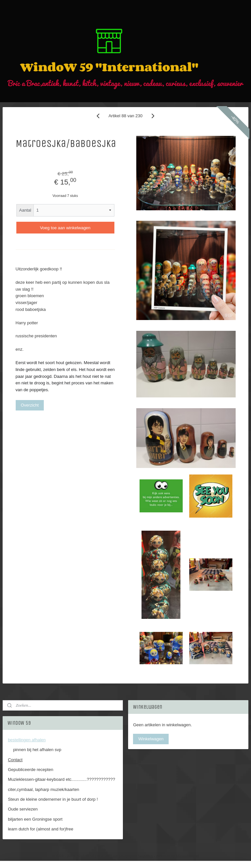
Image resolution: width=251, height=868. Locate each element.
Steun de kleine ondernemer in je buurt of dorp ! (53, 799)
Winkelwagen (151, 739)
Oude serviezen (23, 809)
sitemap (104, 856)
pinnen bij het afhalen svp (37, 750)
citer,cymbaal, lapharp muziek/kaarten (43, 789)
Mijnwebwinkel (187, 856)
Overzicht (30, 405)
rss (115, 856)
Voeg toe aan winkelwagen (65, 228)
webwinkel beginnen (137, 856)
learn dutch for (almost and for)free (41, 829)
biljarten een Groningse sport (35, 819)
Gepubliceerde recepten (31, 770)
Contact (15, 760)
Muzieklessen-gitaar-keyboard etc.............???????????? (61, 779)
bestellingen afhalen (27, 740)
